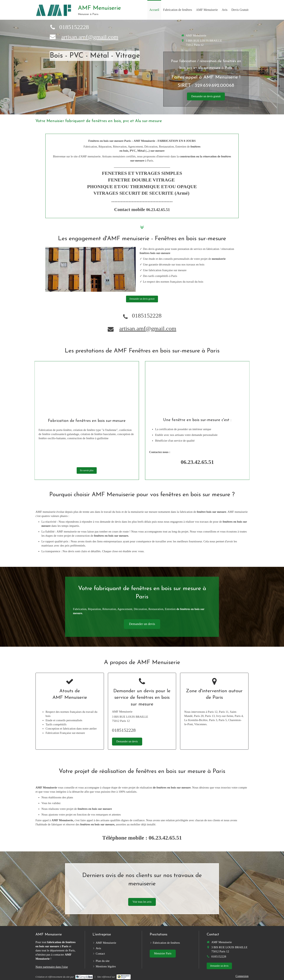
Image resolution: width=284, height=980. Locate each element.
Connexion (242, 976)
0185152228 (74, 27)
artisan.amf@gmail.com (90, 37)
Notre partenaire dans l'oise (52, 967)
